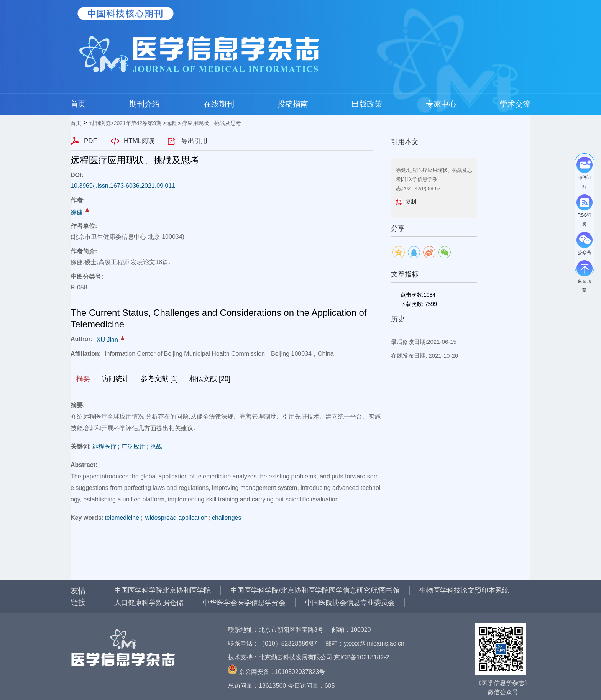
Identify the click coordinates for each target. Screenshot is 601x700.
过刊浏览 (100, 123)
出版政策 (367, 104)
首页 (78, 104)
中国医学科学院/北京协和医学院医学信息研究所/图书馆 (315, 590)
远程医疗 (104, 446)
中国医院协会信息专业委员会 (350, 603)
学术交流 (515, 104)
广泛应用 (133, 446)
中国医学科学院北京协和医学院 (163, 590)
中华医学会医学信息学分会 (244, 603)
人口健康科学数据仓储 (149, 603)
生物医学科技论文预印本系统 (464, 590)
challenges (227, 518)
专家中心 (441, 104)
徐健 (77, 212)
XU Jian (107, 340)
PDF (90, 141)
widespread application (175, 518)
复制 (411, 202)
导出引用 (194, 141)
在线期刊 (219, 104)
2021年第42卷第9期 (138, 123)
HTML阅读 (139, 141)
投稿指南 (293, 104)
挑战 (156, 446)
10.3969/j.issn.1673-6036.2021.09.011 (123, 186)
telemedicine (122, 518)
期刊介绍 (145, 104)
